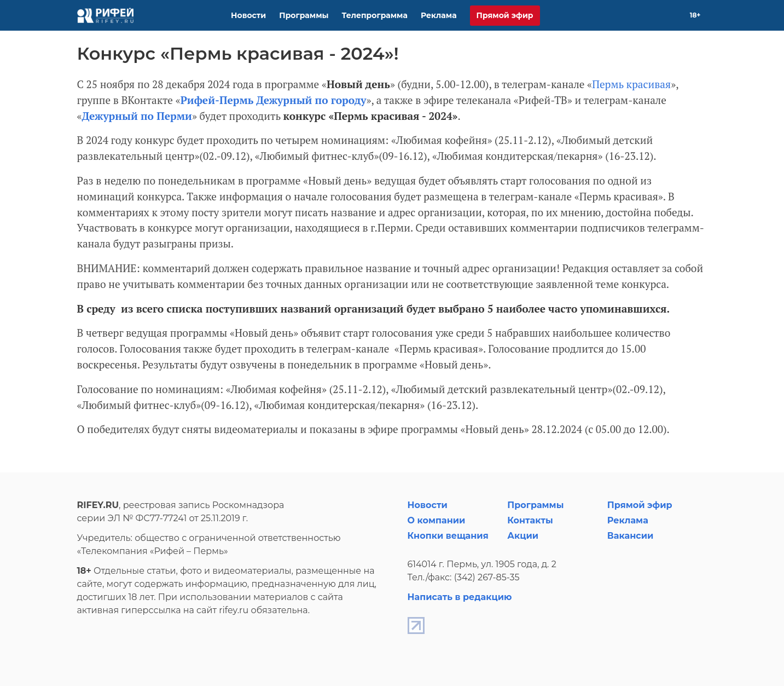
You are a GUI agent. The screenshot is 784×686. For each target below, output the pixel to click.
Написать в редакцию (460, 597)
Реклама (439, 15)
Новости (248, 15)
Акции (523, 536)
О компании (437, 520)
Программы (304, 15)
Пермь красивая (631, 84)
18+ (695, 15)
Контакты (530, 520)
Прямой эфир (505, 15)
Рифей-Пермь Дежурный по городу (274, 100)
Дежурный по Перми (137, 116)
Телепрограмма (375, 15)
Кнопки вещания (448, 536)
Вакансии (631, 536)
